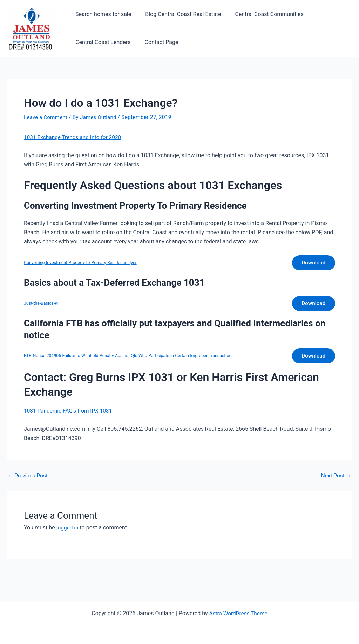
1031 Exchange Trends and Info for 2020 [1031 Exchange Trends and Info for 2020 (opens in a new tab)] (74, 137)
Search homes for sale (102, 14)
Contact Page (157, 42)
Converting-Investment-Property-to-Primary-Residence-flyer (82, 263)
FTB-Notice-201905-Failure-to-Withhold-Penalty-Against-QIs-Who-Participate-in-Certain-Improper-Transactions (133, 358)
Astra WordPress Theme (238, 613)
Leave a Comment (46, 117)
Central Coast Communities (262, 14)
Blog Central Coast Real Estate (179, 14)
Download (312, 263)
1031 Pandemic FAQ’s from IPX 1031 (70, 414)
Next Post (336, 479)
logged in (68, 531)
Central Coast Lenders (101, 42)
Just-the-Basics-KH (43, 305)
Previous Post (28, 479)
